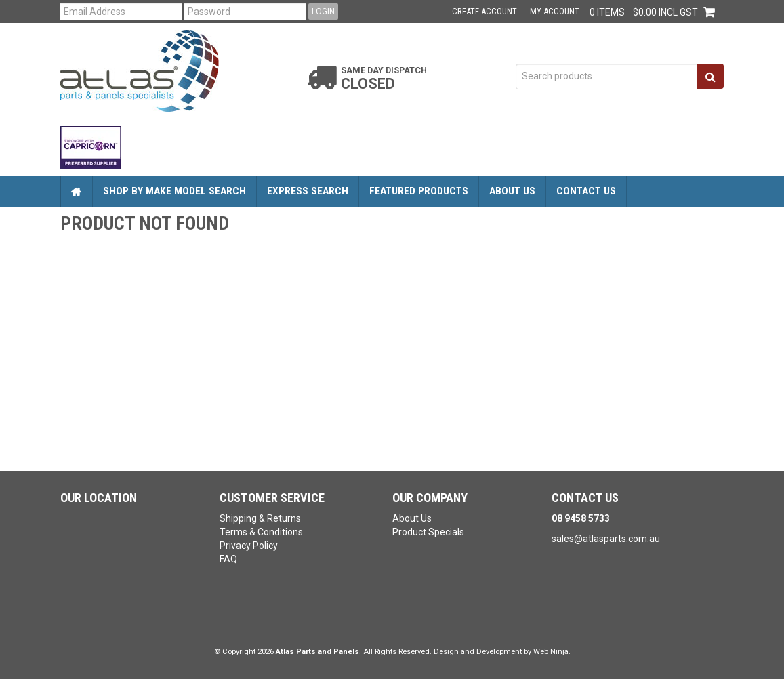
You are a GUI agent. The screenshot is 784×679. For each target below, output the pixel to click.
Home (77, 191)
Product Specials (428, 532)
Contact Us (586, 191)
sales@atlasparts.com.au (606, 539)
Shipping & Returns (260, 518)
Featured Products (419, 191)
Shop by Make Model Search (174, 191)
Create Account (484, 12)
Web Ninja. (552, 652)
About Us (512, 191)
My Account (555, 12)
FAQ (228, 559)
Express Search (308, 191)
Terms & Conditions (261, 532)
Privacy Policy (249, 546)
